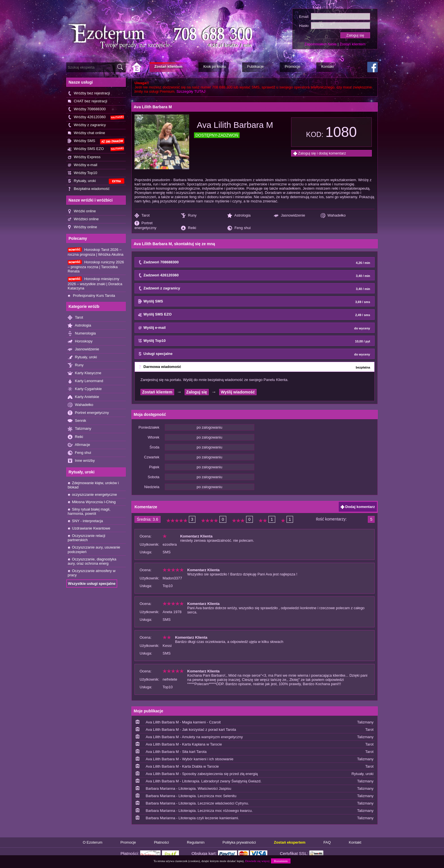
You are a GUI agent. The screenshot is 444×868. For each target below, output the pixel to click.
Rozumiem (281, 861)
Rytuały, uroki (96, 181)
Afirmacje (79, 445)
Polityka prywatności (239, 842)
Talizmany (79, 429)
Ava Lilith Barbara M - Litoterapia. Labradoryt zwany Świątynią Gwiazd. (204, 781)
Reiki (75, 437)
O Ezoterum (92, 842)
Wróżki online (82, 211)
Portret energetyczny (88, 413)
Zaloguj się (197, 392)
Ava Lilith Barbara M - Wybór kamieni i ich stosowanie (190, 759)
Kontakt (355, 842)
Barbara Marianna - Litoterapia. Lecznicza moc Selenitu (191, 796)
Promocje (128, 842)
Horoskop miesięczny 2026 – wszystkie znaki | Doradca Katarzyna (95, 283)
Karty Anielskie (83, 397)
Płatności (162, 842)
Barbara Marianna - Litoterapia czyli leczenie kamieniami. (192, 818)
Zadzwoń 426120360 (254, 276)
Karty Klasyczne (85, 373)
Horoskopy (80, 341)
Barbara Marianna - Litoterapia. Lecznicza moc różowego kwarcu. (199, 811)
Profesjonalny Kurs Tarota (91, 296)
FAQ (327, 842)
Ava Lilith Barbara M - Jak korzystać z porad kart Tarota (191, 730)
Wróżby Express (84, 157)
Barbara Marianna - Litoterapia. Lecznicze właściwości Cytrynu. (198, 803)
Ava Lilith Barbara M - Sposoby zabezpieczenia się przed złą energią (202, 774)
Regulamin (196, 842)
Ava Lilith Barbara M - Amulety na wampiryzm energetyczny (194, 737)
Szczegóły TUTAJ (191, 91)
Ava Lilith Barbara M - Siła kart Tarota (176, 752)
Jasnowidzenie (83, 349)
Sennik (77, 421)
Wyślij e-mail (254, 328)
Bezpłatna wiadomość (89, 189)
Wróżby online (82, 227)
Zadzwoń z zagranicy (254, 289)
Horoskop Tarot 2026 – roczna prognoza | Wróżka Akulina (96, 252)
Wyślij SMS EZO (254, 315)
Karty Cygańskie (85, 389)
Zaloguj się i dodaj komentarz (320, 153)
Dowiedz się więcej (257, 861)
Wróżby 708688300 (87, 109)
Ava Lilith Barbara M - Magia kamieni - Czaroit (183, 722)
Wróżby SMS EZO (96, 149)
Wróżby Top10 (82, 173)
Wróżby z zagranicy (87, 125)
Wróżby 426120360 (96, 117)
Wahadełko (80, 405)
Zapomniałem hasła (320, 44)
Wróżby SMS (96, 141)
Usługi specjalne (254, 354)
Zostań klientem (353, 44)
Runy (76, 365)
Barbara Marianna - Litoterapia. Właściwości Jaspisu (189, 788)
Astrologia (79, 326)
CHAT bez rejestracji (87, 101)
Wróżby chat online (86, 133)
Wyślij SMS (254, 302)
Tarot (75, 318)
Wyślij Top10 (254, 341)
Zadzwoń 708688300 (254, 262)
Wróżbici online (83, 219)
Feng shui (79, 453)
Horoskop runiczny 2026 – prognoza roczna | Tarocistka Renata (96, 266)
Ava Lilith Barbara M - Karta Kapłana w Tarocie (184, 744)
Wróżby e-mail (82, 165)
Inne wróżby (81, 461)
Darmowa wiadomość (254, 367)
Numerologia (82, 334)
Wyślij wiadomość (238, 392)
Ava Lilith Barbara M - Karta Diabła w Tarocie (182, 766)
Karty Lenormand (85, 381)
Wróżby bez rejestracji (89, 93)
